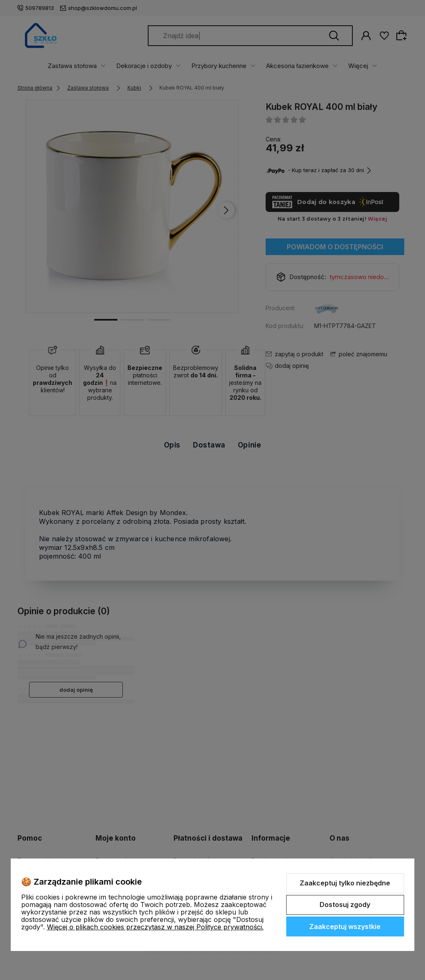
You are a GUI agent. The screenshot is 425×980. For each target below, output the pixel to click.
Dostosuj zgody (345, 905)
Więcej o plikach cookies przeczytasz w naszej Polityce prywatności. (155, 927)
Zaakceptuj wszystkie (345, 927)
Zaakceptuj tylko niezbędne (345, 883)
